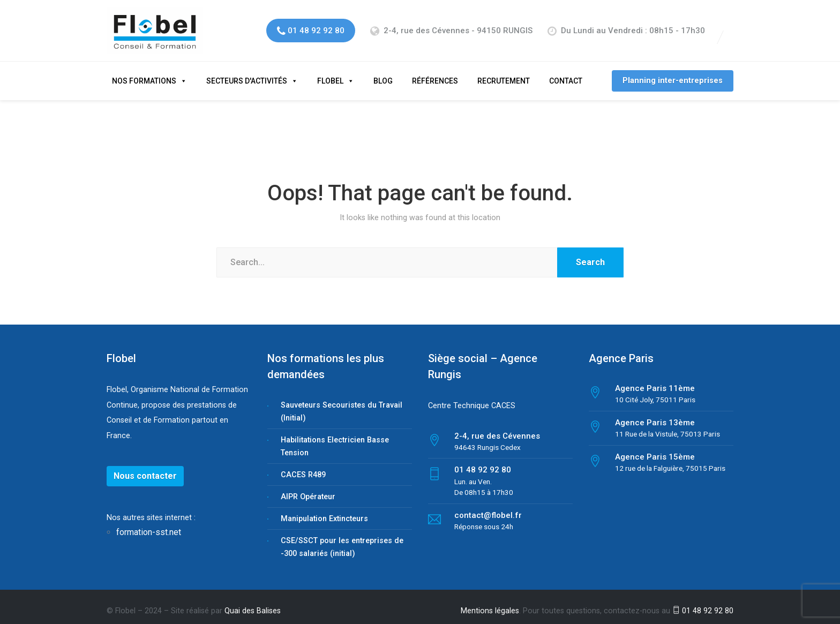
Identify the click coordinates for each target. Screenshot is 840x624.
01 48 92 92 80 (703, 602)
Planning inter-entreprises (673, 72)
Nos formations (144, 72)
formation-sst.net (150, 523)
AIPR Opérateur (308, 488)
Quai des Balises (253, 602)
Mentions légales (490, 602)
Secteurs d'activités (247, 72)
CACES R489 (303, 466)
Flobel (330, 72)
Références (435, 72)
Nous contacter (145, 467)
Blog (383, 72)
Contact (566, 72)
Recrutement (504, 72)
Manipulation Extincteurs (324, 510)
